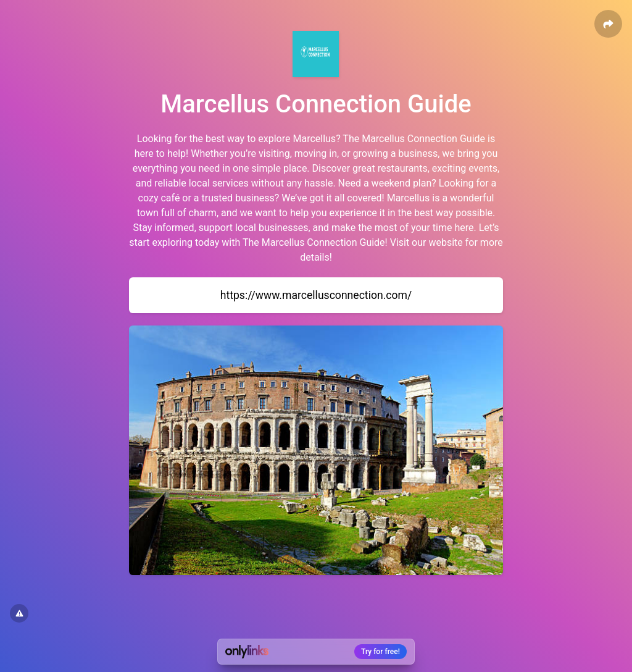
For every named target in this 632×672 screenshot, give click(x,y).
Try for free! (380, 652)
